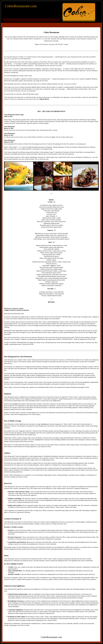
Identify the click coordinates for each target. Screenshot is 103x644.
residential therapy (32, 79)
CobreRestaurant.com (21, 6)
